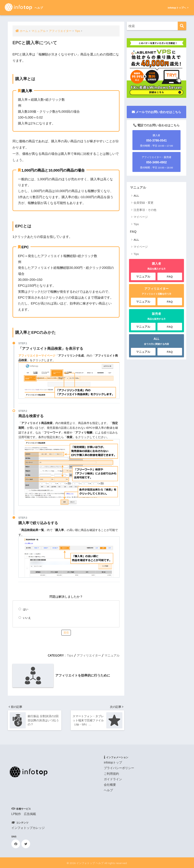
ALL (136, 196)
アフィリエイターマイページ (37, 356)
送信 (66, 632)
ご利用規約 (111, 774)
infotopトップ (113, 762)
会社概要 (110, 785)
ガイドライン (113, 779)
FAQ (133, 232)
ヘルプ (108, 790)
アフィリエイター (89, 655)
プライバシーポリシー (119, 768)
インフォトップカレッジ (28, 828)
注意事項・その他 (145, 210)
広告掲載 (30, 814)
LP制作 (16, 814)
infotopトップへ (178, 8)
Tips (70, 655)
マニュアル (112, 655)
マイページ (141, 217)
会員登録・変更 (144, 203)
